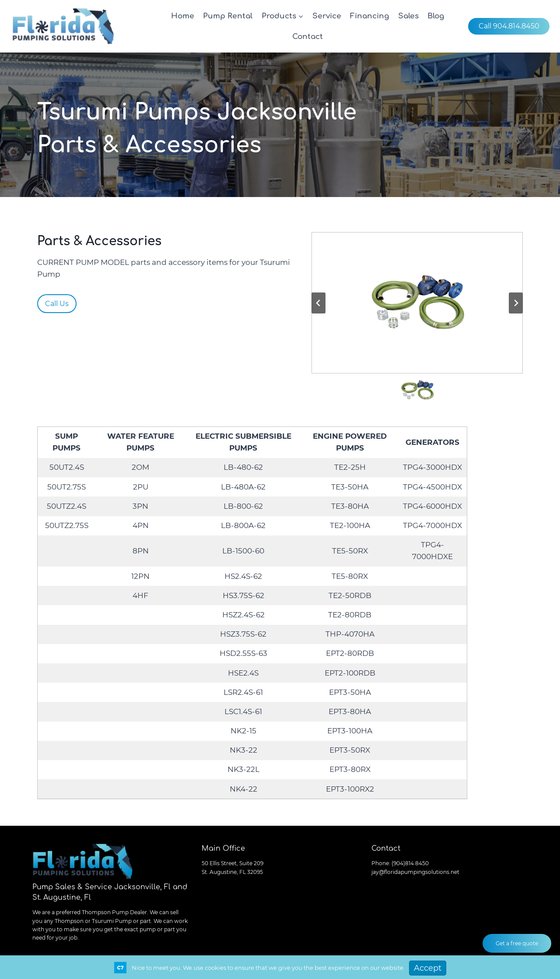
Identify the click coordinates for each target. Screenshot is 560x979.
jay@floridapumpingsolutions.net (415, 872)
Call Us (57, 304)
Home (183, 16)
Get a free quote (517, 943)
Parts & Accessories (99, 241)
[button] (417, 390)
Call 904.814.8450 (509, 26)
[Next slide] (516, 303)
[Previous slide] (318, 303)
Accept (428, 968)
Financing (369, 16)
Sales (408, 16)
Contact (308, 37)
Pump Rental (228, 16)
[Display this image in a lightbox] (417, 303)
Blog (436, 16)
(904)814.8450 (410, 863)
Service (327, 16)
